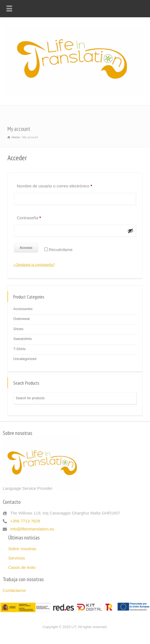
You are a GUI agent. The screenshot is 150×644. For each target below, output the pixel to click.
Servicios (17, 558)
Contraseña (39, 216)
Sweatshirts (22, 339)
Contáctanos (14, 590)
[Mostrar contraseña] (130, 231)
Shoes (18, 329)
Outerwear (22, 319)
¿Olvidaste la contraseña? (34, 265)
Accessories (23, 309)
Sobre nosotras (22, 549)
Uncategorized (25, 359)
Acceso (26, 248)
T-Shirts (19, 349)
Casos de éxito (22, 567)
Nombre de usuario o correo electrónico (64, 184)
